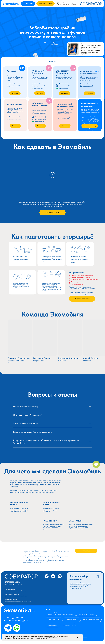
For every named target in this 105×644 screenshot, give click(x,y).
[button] (30, 4)
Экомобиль (11, 4)
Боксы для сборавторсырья (79, 577)
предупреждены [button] (52, 637)
